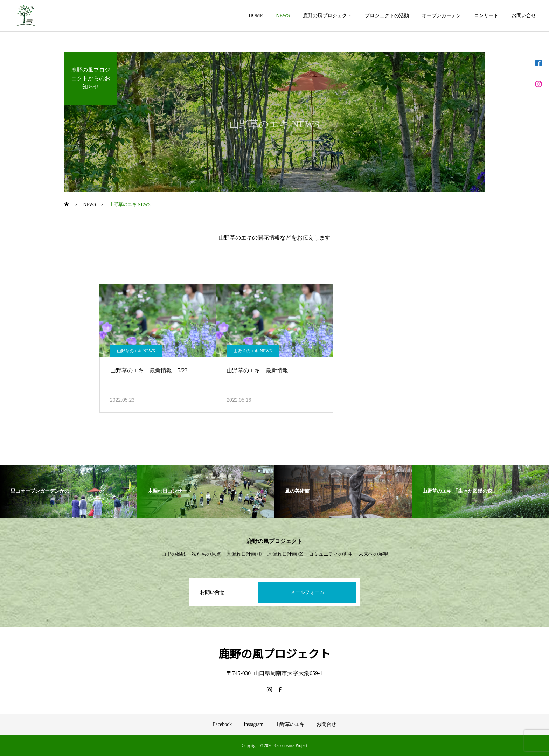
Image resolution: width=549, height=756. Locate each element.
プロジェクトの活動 (387, 16)
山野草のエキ (290, 724)
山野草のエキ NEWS (136, 351)
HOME (256, 16)
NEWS (283, 16)
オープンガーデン (442, 16)
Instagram (253, 724)
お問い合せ (524, 16)
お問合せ (326, 724)
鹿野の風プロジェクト (327, 16)
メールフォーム (307, 592)
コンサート (486, 16)
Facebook (222, 724)
